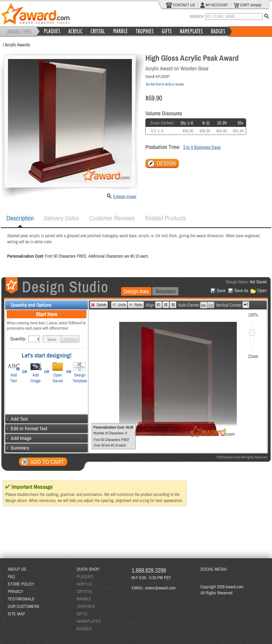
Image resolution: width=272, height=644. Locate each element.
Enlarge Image (125, 196)
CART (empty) (247, 5)
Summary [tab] (17, 448)
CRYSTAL (85, 591)
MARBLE (84, 599)
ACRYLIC (84, 584)
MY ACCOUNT (214, 5)
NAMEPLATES (89, 621)
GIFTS (82, 614)
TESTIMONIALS (21, 599)
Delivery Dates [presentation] (61, 218)
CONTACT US (180, 5)
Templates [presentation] (165, 291)
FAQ (11, 576)
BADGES (84, 629)
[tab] (20, 218)
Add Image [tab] (18, 438)
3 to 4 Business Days (202, 147)
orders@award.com (160, 588)
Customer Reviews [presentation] (112, 218)
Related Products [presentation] (165, 218)
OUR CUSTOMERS (24, 606)
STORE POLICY (21, 584)
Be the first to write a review (165, 84)
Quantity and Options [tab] (28, 305)
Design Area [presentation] (136, 291)
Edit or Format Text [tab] (26, 428)
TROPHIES (86, 606)
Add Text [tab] (17, 419)
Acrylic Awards (17, 45)
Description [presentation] (20, 218)
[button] (52, 339)
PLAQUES (85, 576)
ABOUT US (17, 569)
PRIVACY (16, 591)
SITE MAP (16, 614)
